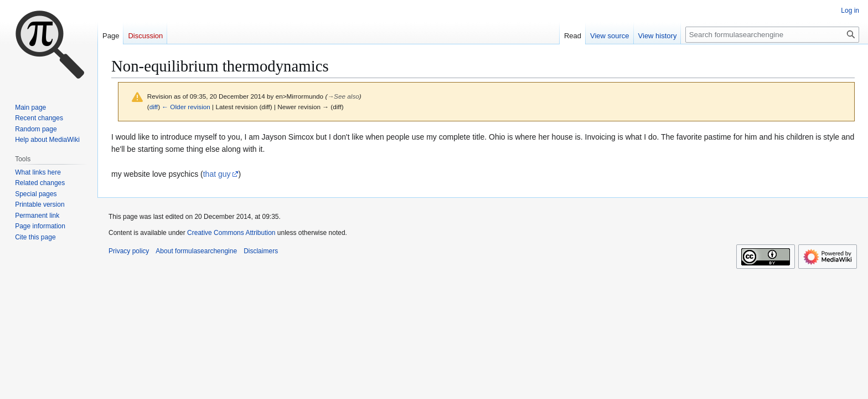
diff (154, 107)
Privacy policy (129, 251)
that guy (217, 174)
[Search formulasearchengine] (772, 35)
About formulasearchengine (196, 251)
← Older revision (186, 107)
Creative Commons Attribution (231, 233)
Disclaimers (261, 251)
